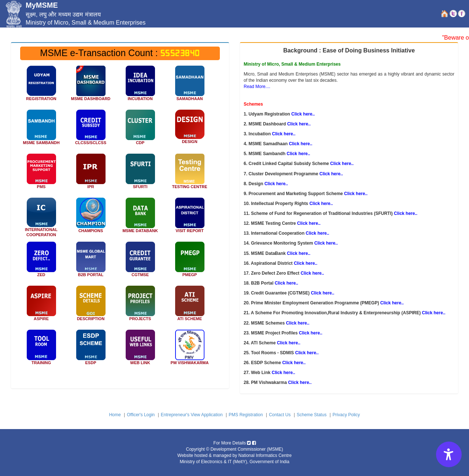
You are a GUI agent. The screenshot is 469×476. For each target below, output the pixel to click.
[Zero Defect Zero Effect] (41, 262)
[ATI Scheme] (190, 306)
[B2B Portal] (91, 262)
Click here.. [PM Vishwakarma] (300, 382)
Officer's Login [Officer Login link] (141, 415)
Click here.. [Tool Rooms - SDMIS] (307, 353)
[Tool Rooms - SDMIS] (41, 350)
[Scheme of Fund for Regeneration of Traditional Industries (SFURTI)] (140, 174)
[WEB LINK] (140, 350)
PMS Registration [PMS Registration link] (246, 415)
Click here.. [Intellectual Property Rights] (321, 204)
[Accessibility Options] (449, 454)
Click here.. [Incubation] (284, 134)
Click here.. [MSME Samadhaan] (300, 144)
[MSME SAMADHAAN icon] (190, 86)
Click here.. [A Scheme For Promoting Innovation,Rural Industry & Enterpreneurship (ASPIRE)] (434, 313)
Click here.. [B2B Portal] (287, 283)
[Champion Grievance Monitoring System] (91, 218)
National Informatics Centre (265, 455)
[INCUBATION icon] (140, 86)
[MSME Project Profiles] (140, 306)
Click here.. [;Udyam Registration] (303, 114)
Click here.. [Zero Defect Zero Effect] (312, 273)
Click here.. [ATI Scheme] (289, 343)
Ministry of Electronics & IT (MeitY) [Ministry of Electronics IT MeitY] (213, 462)
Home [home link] (115, 415)
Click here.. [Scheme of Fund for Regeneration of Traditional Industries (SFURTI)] (406, 213)
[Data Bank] (140, 218)
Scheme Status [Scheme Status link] (312, 415)
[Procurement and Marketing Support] (41, 174)
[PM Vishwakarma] (190, 350)
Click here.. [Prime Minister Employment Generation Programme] (392, 303)
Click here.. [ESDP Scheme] (294, 363)
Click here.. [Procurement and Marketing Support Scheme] (356, 194)
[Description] (91, 306)
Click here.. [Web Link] (283, 373)
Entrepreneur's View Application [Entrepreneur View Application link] (192, 415)
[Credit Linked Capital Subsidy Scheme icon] (91, 130)
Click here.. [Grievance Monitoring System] (326, 243)
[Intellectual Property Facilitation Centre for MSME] (91, 174)
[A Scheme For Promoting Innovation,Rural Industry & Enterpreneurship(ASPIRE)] (41, 306)
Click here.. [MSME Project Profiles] (311, 333)
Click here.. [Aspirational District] (306, 263)
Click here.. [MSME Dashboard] (299, 124)
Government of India (269, 462)
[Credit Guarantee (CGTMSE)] (140, 262)
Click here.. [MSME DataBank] (299, 253)
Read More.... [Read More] (257, 87)
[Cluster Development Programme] (140, 130)
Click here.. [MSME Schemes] (298, 323)
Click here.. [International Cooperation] (317, 233)
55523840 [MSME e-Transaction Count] (180, 53)
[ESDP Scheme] (91, 350)
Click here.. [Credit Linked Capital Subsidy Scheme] (342, 164)
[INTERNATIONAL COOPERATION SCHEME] (41, 217)
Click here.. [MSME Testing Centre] (309, 223)
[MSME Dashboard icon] (91, 86)
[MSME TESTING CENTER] (190, 174)
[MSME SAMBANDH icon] (41, 130)
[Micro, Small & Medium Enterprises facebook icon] (254, 443)
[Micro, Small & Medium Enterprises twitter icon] (249, 443)
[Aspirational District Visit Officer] (190, 218)
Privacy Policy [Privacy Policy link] (346, 415)
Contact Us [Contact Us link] (280, 415)
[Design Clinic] (190, 129)
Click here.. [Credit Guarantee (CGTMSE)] (322, 293)
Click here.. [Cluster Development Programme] (331, 174)
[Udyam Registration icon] (41, 86)
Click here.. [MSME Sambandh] (298, 154)
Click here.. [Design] (276, 184)
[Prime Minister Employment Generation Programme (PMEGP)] (190, 262)
